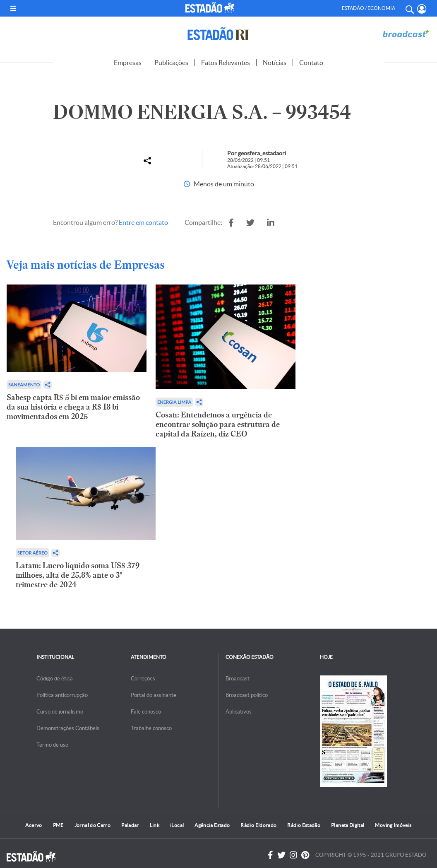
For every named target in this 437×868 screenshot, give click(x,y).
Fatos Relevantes (226, 63)
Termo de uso (52, 745)
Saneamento (24, 385)
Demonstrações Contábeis (68, 728)
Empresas (128, 63)
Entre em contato (143, 222)
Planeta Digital (348, 825)
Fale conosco (146, 712)
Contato (311, 63)
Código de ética (55, 679)
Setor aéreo (32, 553)
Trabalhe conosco (151, 728)
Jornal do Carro (92, 825)
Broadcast (238, 679)
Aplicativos (239, 712)
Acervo (34, 825)
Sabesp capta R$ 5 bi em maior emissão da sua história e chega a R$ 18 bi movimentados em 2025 (73, 407)
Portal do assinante (154, 695)
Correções (143, 679)
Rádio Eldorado (258, 825)
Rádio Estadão (304, 825)
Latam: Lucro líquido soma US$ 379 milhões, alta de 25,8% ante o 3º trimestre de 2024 (78, 575)
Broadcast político (247, 695)
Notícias (275, 63)
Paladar (130, 825)
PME (58, 825)
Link (155, 825)
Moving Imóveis (393, 825)
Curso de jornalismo (60, 712)
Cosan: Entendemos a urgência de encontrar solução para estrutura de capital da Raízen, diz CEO (218, 424)
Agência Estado (212, 825)
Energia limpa (174, 402)
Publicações (171, 63)
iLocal (177, 825)
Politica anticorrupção (62, 695)
